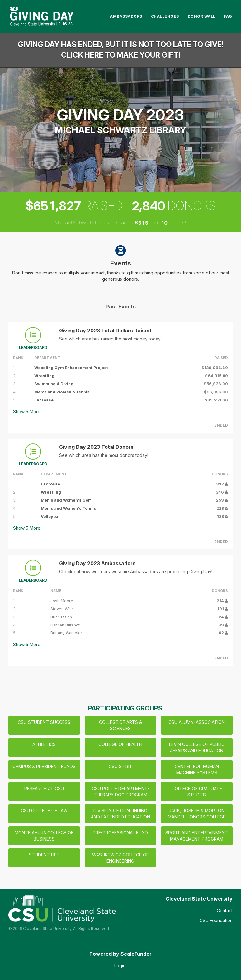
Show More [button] (27, 412)
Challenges (165, 16)
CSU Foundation (216, 920)
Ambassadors (126, 16)
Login (120, 966)
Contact (225, 910)
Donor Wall (202, 16)
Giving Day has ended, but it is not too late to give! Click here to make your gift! (121, 50)
